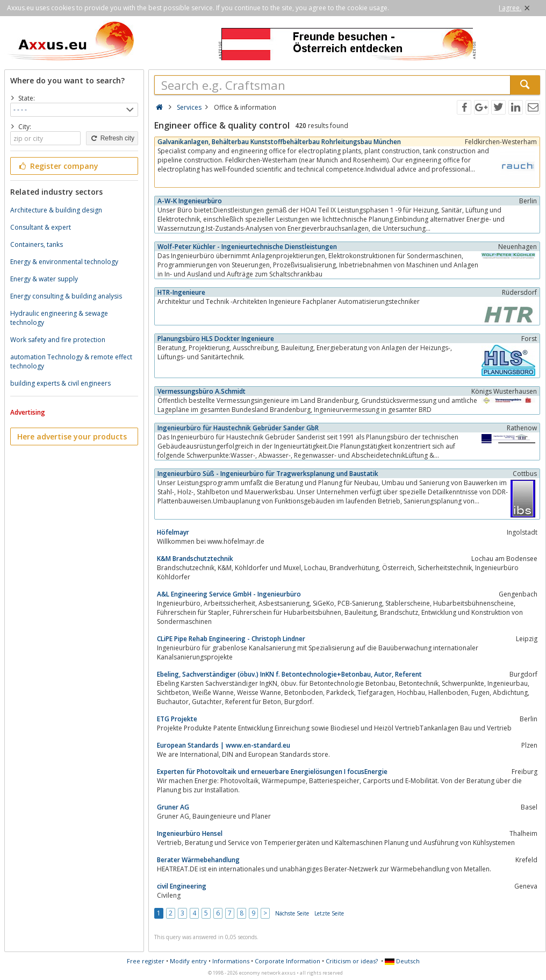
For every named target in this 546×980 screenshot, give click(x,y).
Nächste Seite (292, 913)
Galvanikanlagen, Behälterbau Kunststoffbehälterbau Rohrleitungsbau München (279, 142)
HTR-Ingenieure (181, 292)
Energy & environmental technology (64, 262)
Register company (58, 166)
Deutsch (402, 961)
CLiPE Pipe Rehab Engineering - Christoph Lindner (231, 639)
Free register (146, 961)
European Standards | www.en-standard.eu (224, 745)
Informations (231, 961)
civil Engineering (182, 886)
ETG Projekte (177, 719)
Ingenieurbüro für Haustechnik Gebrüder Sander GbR (238, 428)
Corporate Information (288, 961)
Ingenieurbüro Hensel (190, 833)
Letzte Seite (329, 913)
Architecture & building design (56, 210)
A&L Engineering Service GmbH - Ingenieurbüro (229, 594)
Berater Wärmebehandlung (198, 860)
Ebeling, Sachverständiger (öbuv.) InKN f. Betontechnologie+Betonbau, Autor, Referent (289, 674)
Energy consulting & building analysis (66, 296)
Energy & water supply (44, 279)
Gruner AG (173, 807)
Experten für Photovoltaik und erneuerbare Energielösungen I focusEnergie (272, 772)
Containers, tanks (37, 244)
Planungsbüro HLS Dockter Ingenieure (216, 339)
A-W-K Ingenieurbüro (190, 201)
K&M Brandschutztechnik (195, 559)
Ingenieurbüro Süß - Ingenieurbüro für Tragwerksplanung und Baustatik (268, 474)
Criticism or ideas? (352, 961)
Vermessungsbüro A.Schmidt (202, 391)
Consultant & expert (41, 227)
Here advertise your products (72, 436)
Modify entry (188, 961)
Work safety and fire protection (58, 340)
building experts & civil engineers (60, 383)
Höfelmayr (173, 532)
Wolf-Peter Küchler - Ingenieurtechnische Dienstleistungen (247, 247)
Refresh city (112, 138)
